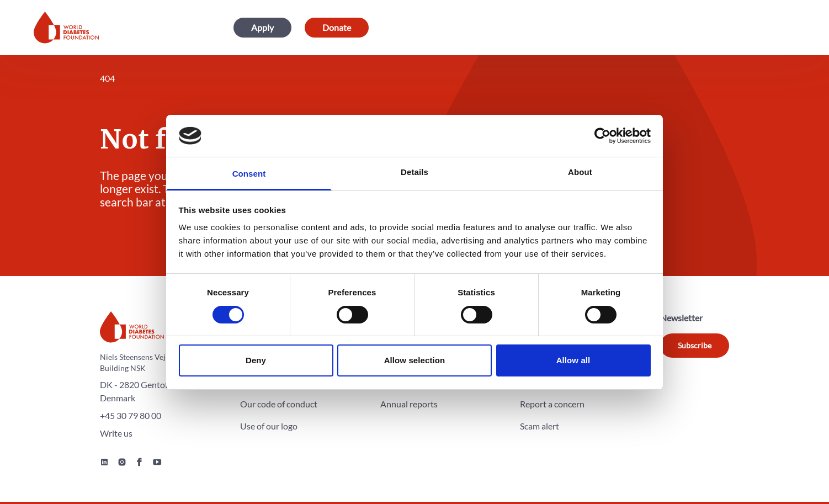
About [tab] (580, 172)
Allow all (573, 360)
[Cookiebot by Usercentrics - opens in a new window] (602, 136)
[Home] (66, 28)
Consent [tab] (249, 174)
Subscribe (695, 345)
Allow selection (415, 360)
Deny (256, 360)
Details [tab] (415, 172)
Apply (262, 27)
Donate (337, 27)
